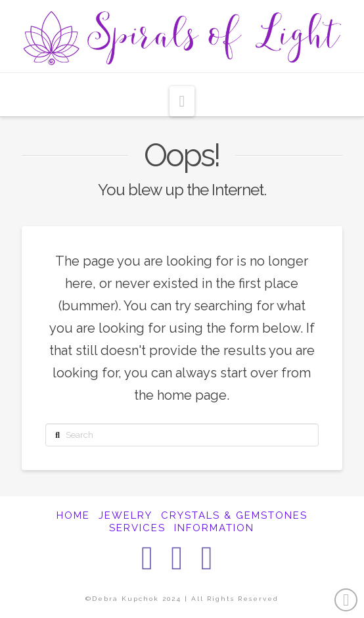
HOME (73, 515)
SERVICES (137, 528)
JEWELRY (125, 515)
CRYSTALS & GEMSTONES (234, 515)
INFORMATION (214, 528)
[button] (182, 101)
